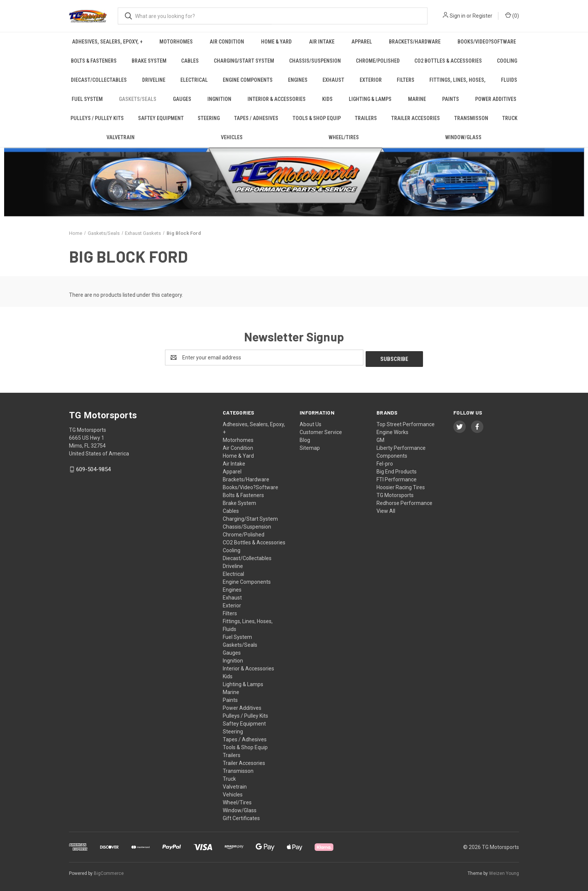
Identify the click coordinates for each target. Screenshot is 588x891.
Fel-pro (385, 462)
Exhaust (333, 80)
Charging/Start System (244, 61)
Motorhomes (176, 42)
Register (482, 16)
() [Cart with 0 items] (512, 15)
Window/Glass (463, 137)
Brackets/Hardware (415, 42)
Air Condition (227, 42)
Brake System (149, 61)
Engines (298, 80)
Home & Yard (276, 42)
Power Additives (496, 99)
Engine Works (392, 431)
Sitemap (310, 446)
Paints (451, 99)
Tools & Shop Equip (317, 118)
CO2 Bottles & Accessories (448, 61)
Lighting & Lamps (370, 99)
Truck (510, 118)
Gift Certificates (241, 817)
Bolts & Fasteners (94, 61)
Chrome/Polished (378, 61)
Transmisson (471, 118)
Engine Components (248, 80)
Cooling (507, 61)
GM (380, 439)
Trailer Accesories (415, 118)
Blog (305, 439)
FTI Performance (397, 478)
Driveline (154, 80)
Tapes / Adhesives (256, 118)
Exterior (371, 80)
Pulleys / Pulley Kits (97, 118)
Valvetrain (121, 137)
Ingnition (219, 99)
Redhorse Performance (404, 502)
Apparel (362, 42)
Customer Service (321, 431)
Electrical (194, 80)
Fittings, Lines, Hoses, (457, 80)
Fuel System (87, 99)
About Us (310, 423)
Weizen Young (504, 872)
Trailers (366, 118)
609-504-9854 (93, 468)
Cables (190, 61)
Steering (209, 118)
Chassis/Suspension (315, 61)
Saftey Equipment (161, 118)
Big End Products (397, 470)
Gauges (182, 99)
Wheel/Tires (344, 137)
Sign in (457, 16)
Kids (327, 99)
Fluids (509, 80)
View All (386, 509)
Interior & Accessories (277, 99)
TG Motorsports (395, 494)
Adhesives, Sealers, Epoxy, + (107, 42)
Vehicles (232, 137)
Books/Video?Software (487, 42)
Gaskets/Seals (138, 99)
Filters (406, 80)
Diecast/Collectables (99, 80)
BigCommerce (109, 872)
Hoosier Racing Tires (401, 486)
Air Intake (322, 42)
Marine (417, 99)
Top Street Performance (406, 423)
